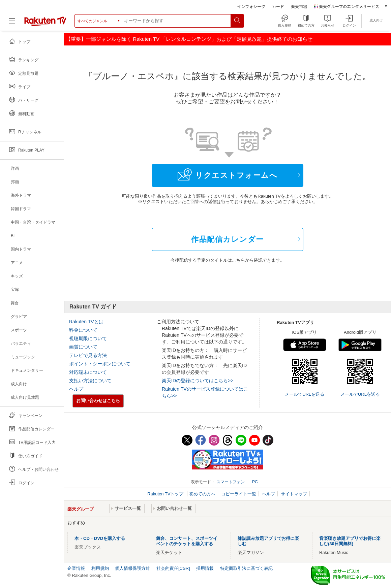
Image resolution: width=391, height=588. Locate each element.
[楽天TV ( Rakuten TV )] (45, 23)
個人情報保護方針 (132, 568)
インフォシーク (251, 6)
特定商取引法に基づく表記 (246, 568)
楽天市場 (299, 6)
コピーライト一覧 (239, 494)
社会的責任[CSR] (173, 568)
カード (278, 6)
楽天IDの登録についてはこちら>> (198, 381)
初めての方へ (202, 494)
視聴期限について (88, 338)
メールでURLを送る (305, 394)
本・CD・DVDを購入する (100, 538)
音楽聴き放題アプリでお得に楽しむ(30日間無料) (350, 541)
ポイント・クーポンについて (100, 364)
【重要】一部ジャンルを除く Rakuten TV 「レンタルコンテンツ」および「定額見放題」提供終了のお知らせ (189, 39)
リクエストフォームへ (228, 174)
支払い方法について (90, 381)
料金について (83, 330)
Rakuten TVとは (86, 322)
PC (255, 482)
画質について (83, 347)
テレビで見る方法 (88, 355)
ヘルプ (76, 389)
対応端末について (88, 372)
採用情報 (205, 568)
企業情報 (76, 568)
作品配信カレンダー (228, 239)
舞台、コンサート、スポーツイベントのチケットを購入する (187, 541)
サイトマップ (294, 494)
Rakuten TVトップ (166, 494)
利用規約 (100, 568)
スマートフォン (231, 482)
